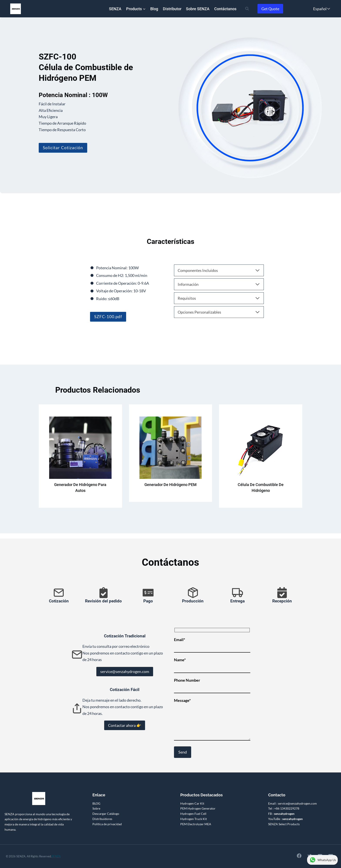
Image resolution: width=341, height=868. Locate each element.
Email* (212, 644)
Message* (212, 720)
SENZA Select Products (284, 824)
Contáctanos (225, 9)
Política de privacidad (107, 824)
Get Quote (270, 9)
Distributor (172, 9)
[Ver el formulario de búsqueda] (247, 9)
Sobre (96, 808)
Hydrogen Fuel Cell (193, 814)
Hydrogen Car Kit (192, 803)
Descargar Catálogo (106, 814)
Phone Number (212, 684)
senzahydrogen (284, 814)
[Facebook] (299, 856)
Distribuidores (102, 819)
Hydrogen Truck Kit (194, 819)
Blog (154, 9)
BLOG (96, 803)
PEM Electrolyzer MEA (196, 824)
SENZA (115, 9)
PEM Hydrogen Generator (198, 808)
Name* (212, 664)
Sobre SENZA (198, 9)
